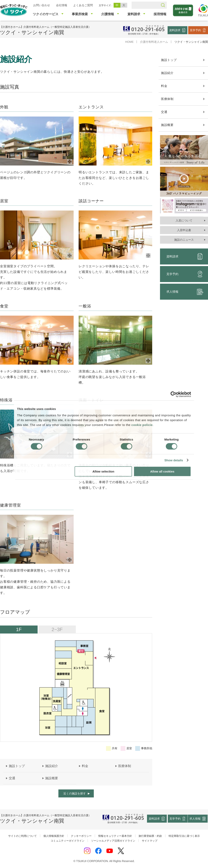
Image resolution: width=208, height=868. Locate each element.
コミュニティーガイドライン (67, 841)
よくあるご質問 (83, 5)
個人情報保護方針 (54, 836)
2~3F (57, 629)
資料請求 (175, 30)
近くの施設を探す (75, 793)
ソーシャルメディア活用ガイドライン (113, 841)
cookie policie (142, 425)
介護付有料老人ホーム (154, 42)
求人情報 (195, 819)
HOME (129, 42)
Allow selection (103, 471)
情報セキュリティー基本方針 (115, 836)
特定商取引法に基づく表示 (184, 836)
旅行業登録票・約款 (150, 836)
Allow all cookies (162, 471)
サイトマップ (150, 841)
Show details (174, 460)
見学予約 (195, 30)
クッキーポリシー (81, 836)
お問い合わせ (42, 5)
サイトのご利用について (22, 836)
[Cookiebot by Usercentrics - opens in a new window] (173, 394)
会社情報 (62, 5)
